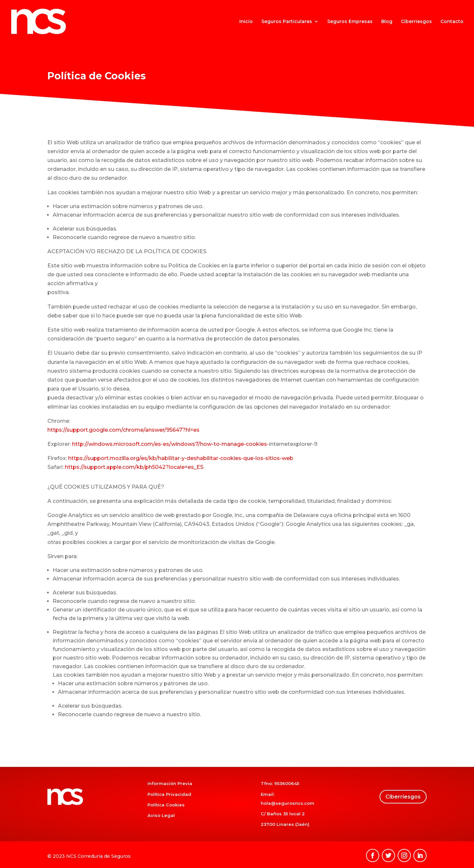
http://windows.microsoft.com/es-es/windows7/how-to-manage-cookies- (171, 444)
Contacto (452, 22)
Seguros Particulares (287, 22)
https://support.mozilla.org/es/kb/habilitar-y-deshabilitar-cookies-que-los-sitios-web (181, 458)
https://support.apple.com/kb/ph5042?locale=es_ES (134, 467)
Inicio (246, 22)
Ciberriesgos (416, 22)
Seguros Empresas (350, 22)
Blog (387, 22)
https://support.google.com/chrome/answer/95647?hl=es (123, 430)
